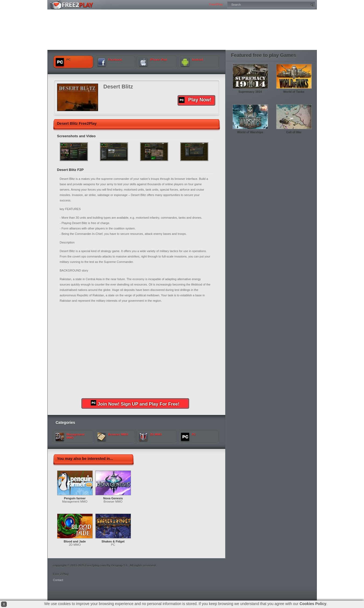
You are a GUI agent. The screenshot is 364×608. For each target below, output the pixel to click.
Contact (58, 580)
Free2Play (216, 4)
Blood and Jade (75, 541)
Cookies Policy (313, 604)
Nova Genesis (113, 498)
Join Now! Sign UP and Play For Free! (135, 403)
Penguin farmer (75, 498)
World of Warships (250, 132)
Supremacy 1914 (250, 92)
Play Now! (195, 100)
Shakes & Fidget (113, 541)
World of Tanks (294, 92)
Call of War (294, 132)
